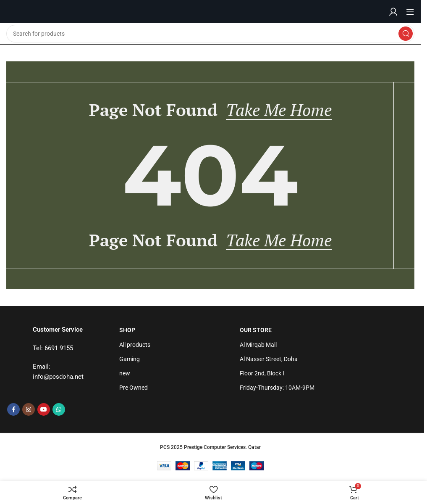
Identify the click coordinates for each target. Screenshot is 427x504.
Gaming (130, 360)
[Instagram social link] (29, 410)
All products (135, 346)
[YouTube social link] (44, 410)
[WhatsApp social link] (59, 410)
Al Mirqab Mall (258, 346)
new (125, 374)
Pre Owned (134, 388)
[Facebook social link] (13, 410)
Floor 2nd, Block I (262, 374)
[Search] (210, 34)
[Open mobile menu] (410, 12)
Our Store (256, 331)
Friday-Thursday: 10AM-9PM (277, 388)
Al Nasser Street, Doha (269, 360)
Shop (127, 331)
